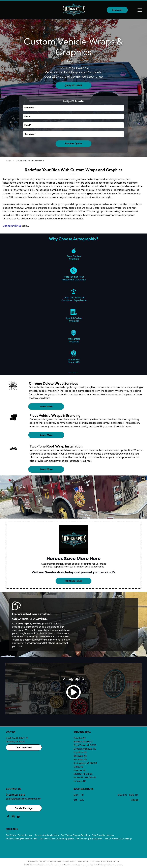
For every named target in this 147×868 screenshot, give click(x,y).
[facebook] (8, 817)
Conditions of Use (69, 861)
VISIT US (11, 732)
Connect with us (12, 226)
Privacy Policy (32, 861)
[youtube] (18, 817)
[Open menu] (140, 10)
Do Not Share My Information (50, 861)
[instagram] (13, 817)
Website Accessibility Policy (110, 861)
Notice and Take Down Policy (88, 861)
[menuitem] (20, 835)
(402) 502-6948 (16, 795)
